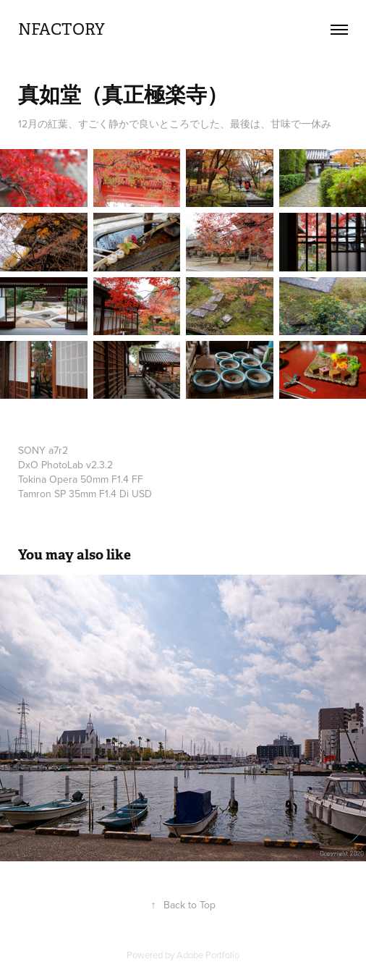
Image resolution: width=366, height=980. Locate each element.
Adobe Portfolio (208, 955)
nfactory (61, 29)
